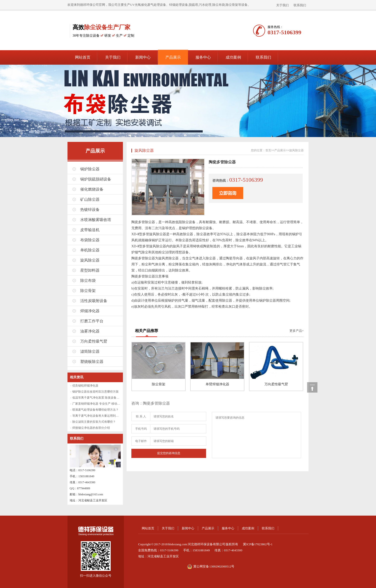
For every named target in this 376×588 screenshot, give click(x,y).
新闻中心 (143, 57)
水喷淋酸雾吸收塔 (96, 220)
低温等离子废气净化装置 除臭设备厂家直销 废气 (103, 398)
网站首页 (83, 57)
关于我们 (282, 5)
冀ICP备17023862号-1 (258, 544)
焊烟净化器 (90, 311)
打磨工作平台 (92, 321)
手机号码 (141, 429)
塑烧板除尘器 (92, 362)
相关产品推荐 (147, 331)
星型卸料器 (90, 270)
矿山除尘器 (90, 199)
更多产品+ (297, 331)
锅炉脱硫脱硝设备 (96, 179)
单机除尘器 (90, 250)
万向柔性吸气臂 (94, 341)
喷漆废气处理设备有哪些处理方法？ (95, 410)
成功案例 (233, 57)
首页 (268, 150)
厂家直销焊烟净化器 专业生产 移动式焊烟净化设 (103, 404)
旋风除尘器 (90, 260)
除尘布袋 (88, 280)
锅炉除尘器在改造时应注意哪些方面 (95, 392)
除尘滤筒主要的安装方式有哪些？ (94, 422)
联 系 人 (141, 416)
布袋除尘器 (90, 240)
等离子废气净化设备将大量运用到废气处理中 (101, 416)
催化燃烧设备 (92, 189)
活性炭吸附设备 (94, 301)
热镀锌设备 (90, 210)
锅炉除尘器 (90, 169)
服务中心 (203, 57)
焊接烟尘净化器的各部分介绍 (91, 428)
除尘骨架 (88, 291)
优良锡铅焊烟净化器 (85, 386)
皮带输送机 (90, 230)
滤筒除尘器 (90, 351)
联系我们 (300, 5)
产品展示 (173, 57)
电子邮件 (141, 441)
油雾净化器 (90, 331)
